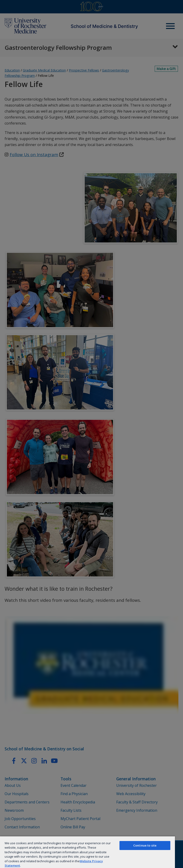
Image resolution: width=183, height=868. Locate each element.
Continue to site (145, 845)
